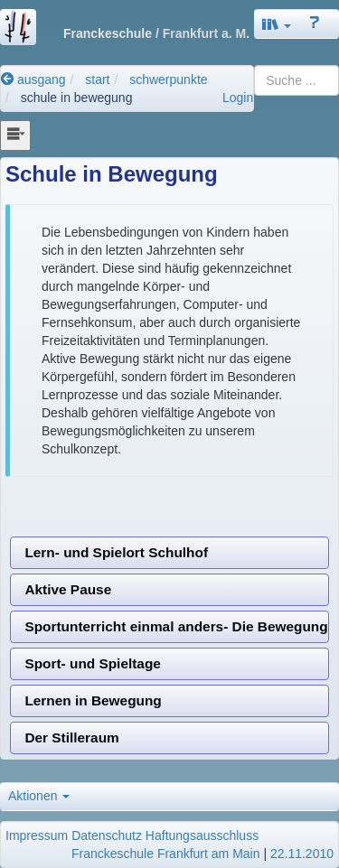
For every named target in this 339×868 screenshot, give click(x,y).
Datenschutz (107, 835)
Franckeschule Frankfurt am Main (166, 854)
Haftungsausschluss (202, 835)
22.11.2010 (302, 854)
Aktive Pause (68, 589)
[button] (277, 24)
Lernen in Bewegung (93, 700)
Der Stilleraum (71, 737)
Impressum (37, 835)
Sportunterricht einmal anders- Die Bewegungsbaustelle (177, 626)
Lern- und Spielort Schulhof (116, 552)
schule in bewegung (77, 98)
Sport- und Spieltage (93, 663)
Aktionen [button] (39, 796)
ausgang (33, 79)
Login (238, 98)
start (97, 79)
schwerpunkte (168, 79)
